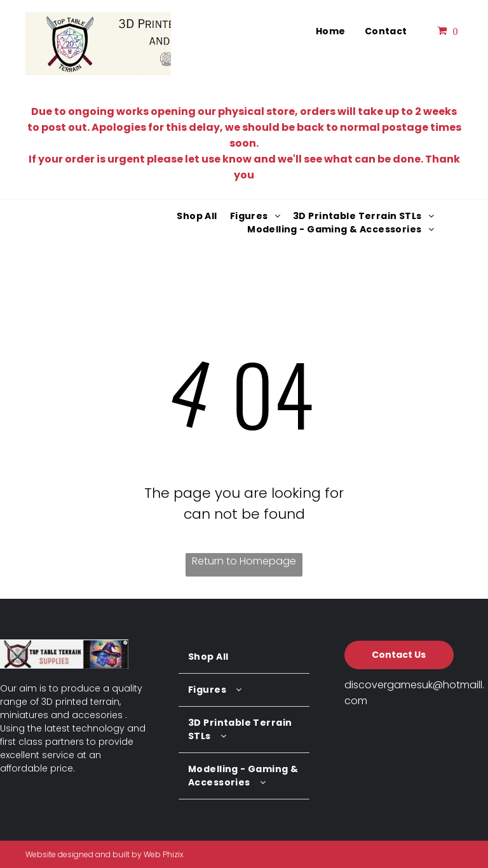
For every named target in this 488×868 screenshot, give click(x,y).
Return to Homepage (244, 561)
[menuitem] (331, 31)
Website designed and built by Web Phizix (105, 854)
